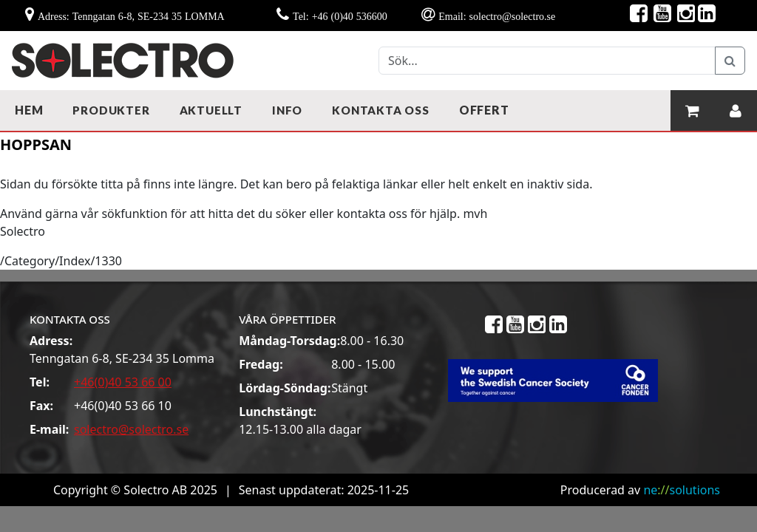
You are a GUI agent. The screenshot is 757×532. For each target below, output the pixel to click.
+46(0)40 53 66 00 (123, 382)
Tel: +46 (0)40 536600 (340, 16)
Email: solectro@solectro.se (497, 16)
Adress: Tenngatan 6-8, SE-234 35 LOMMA (131, 16)
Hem (29, 110)
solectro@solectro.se (131, 429)
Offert (484, 110)
